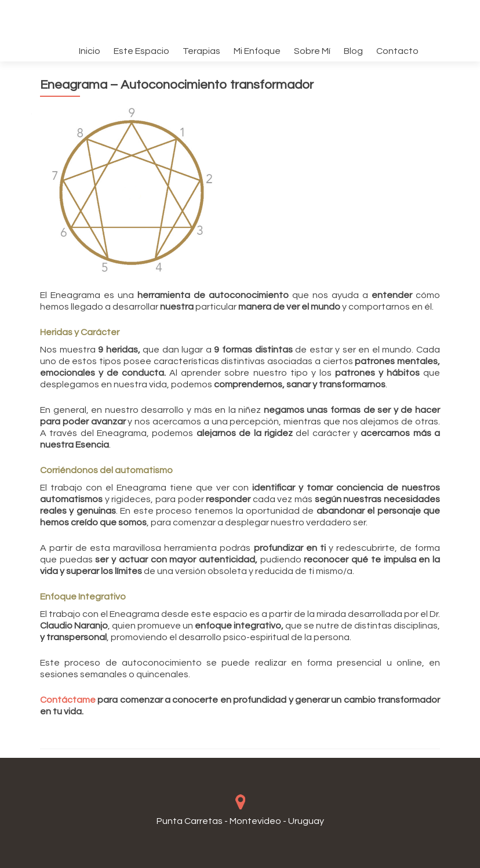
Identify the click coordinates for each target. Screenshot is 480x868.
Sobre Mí (312, 51)
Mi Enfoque (257, 51)
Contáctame (68, 700)
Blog (353, 51)
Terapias (201, 51)
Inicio (90, 51)
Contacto (397, 51)
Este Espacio (141, 51)
